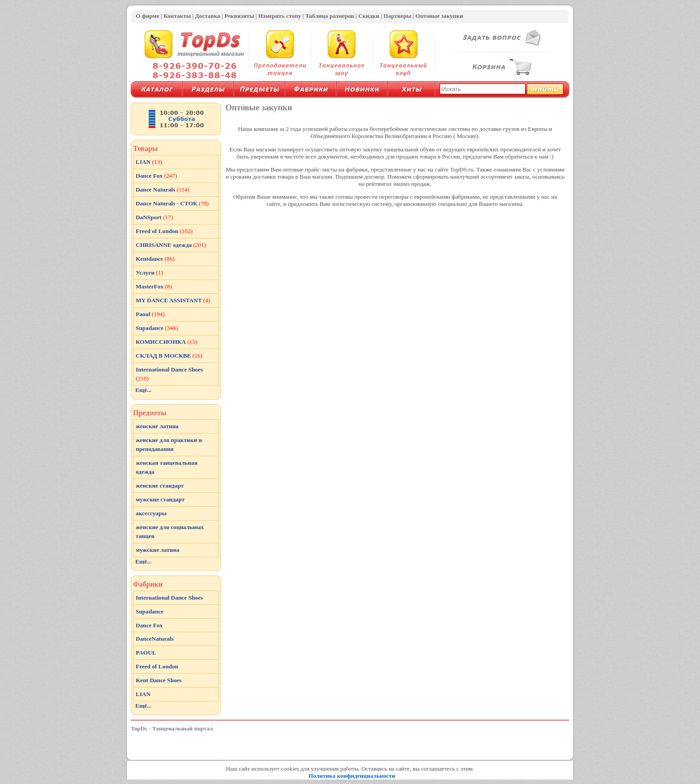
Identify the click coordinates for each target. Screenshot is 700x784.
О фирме (148, 16)
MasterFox (154, 286)
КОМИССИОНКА (167, 342)
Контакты (177, 16)
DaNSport (154, 217)
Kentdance (155, 259)
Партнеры (397, 16)
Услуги (149, 273)
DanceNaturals (155, 639)
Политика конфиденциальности (352, 776)
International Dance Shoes (169, 374)
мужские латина (158, 550)
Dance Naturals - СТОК (172, 203)
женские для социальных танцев (170, 532)
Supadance (157, 328)
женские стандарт (160, 486)
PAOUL (146, 653)
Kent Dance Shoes (159, 680)
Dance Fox (156, 176)
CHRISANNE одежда (171, 245)
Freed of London (164, 231)
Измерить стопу (279, 16)
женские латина (157, 426)
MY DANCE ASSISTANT (173, 300)
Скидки (369, 16)
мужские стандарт (160, 499)
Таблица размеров (330, 16)
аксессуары (151, 513)
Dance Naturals (162, 190)
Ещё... (143, 390)
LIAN (149, 162)
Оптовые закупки (440, 16)
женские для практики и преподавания (169, 444)
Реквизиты (239, 16)
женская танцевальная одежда (167, 467)
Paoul (150, 314)
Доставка (208, 16)
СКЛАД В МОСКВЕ (169, 356)
